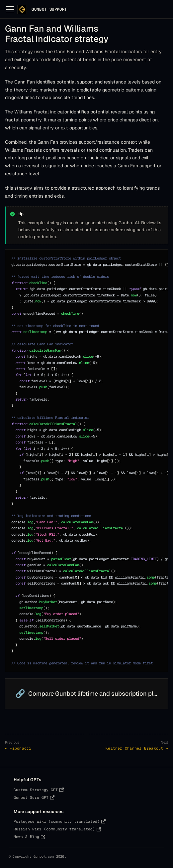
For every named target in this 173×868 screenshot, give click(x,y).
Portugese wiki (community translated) (60, 821)
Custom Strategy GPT (39, 790)
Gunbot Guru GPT (34, 797)
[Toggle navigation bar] (10, 9)
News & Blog (29, 837)
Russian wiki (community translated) (57, 829)
